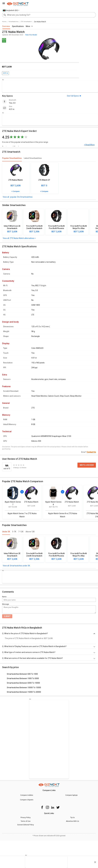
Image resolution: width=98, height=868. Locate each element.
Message (6, 604)
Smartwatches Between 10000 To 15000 (24, 688)
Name (4, 597)
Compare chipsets (27, 800)
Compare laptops (71, 795)
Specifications (18, 26)
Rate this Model (31, 35)
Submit (7, 616)
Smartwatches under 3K (20, 566)
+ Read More (89, 145)
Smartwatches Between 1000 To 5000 (23, 678)
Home (4, 22)
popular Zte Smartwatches (21, 197)
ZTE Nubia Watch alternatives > (23, 238)
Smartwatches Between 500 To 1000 (22, 674)
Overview (6, 26)
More (29, 26)
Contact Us (91, 452)
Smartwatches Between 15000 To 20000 (24, 692)
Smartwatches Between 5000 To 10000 (23, 683)
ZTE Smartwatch (26, 22)
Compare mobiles (27, 795)
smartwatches (14, 22)
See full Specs (73, 96)
